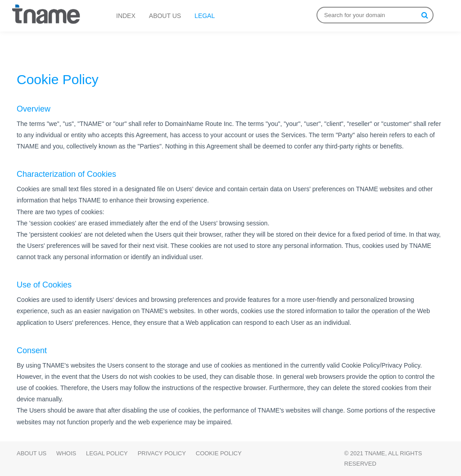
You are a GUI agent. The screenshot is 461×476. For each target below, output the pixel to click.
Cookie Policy (219, 453)
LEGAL (205, 16)
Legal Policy (107, 453)
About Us (32, 453)
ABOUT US (165, 16)
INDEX (126, 16)
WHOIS (66, 453)
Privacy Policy (162, 453)
